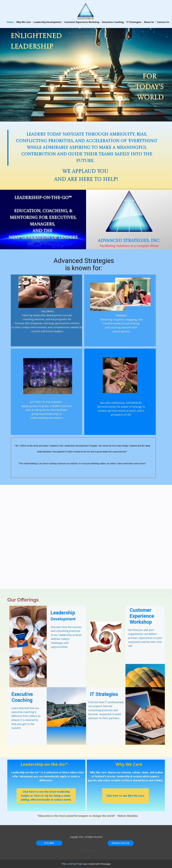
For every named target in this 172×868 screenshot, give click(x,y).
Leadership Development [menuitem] (48, 22)
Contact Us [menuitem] (163, 22)
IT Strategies (104, 694)
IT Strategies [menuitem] (134, 22)
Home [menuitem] (10, 22)
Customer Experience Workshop (142, 616)
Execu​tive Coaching (23, 697)
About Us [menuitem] (149, 22)
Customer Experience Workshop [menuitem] (82, 22)
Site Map (49, 843)
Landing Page (74, 864)
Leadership (63, 616)
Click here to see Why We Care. (125, 796)
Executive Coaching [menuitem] (113, 22)
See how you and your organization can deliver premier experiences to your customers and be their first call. (145, 638)
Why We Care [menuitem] (24, 22)
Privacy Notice (121, 843)
